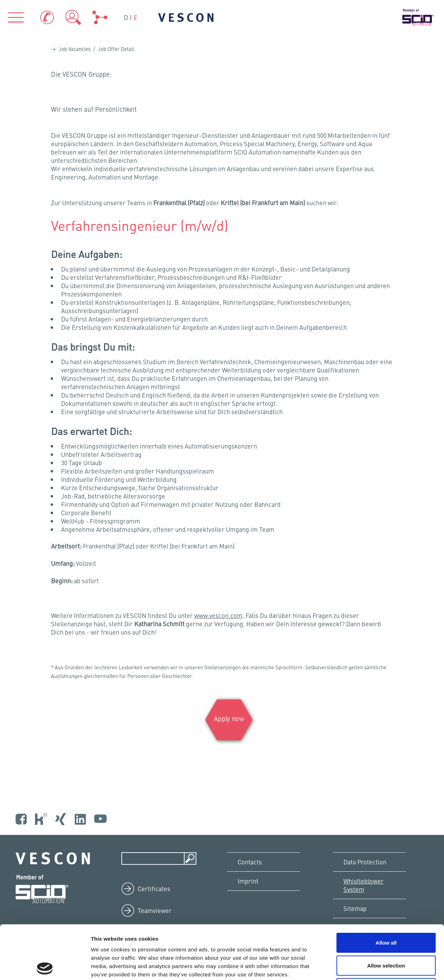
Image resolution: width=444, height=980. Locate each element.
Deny (386, 934)
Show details (364, 966)
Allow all (386, 889)
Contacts (250, 862)
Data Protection (365, 862)
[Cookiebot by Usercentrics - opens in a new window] (45, 966)
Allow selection (386, 912)
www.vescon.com (218, 615)
